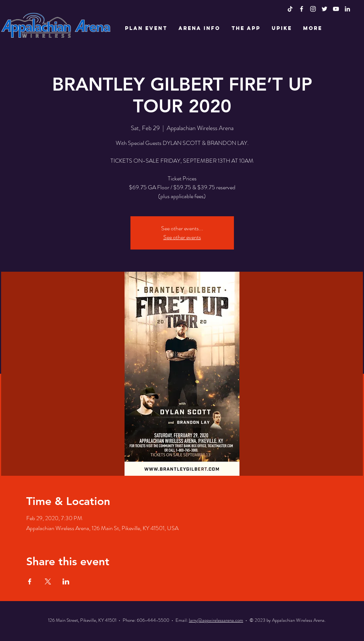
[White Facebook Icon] (302, 9)
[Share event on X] (48, 581)
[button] (146, 28)
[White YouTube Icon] (336, 9)
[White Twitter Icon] (324, 9)
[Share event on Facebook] (30, 581)
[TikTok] (290, 9)
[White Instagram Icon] (313, 9)
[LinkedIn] (347, 9)
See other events (182, 237)
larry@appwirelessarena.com (216, 620)
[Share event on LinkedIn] (66, 581)
